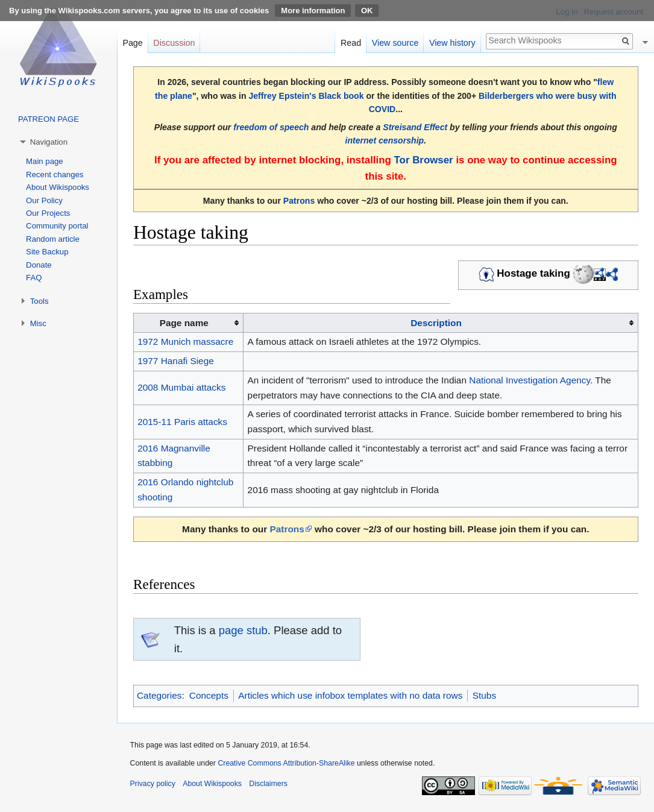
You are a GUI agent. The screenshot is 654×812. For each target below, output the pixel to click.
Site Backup (47, 252)
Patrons (299, 201)
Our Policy (44, 200)
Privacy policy (153, 784)
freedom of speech (271, 127)
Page (132, 43)
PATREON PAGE (49, 119)
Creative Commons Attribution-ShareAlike (286, 763)
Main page (45, 161)
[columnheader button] (441, 323)
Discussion (174, 43)
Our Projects (48, 213)
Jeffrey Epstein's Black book (306, 96)
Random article (53, 239)
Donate (39, 265)
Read (351, 43)
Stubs (484, 695)
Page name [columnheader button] (184, 323)
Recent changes (55, 175)
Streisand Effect (415, 127)
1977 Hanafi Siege (176, 361)
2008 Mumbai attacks (181, 387)
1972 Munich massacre (185, 341)
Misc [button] (38, 323)
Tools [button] (39, 301)
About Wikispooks (58, 187)
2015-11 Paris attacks (182, 422)
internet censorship (385, 140)
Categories (159, 695)
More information (313, 11)
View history (452, 43)
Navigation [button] (49, 142)
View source (395, 43)
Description (436, 323)
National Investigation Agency (530, 380)
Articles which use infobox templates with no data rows (350, 695)
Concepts (209, 695)
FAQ (34, 278)
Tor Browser (424, 160)
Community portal (57, 226)
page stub (243, 630)
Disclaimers (268, 784)
